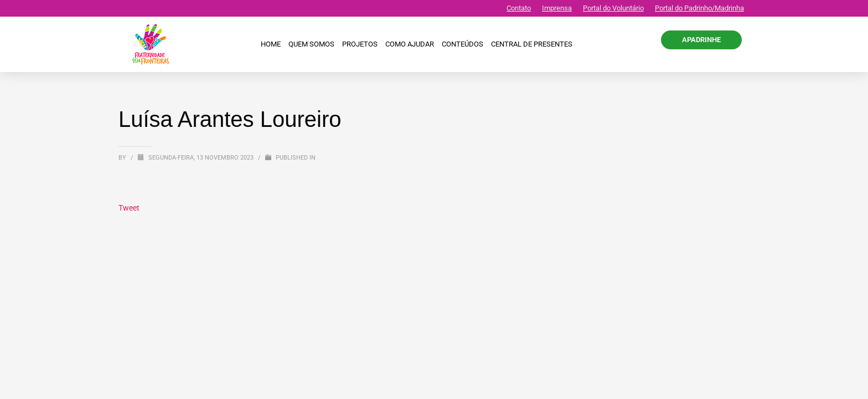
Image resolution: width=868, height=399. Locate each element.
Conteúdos (463, 44)
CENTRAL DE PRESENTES (532, 44)
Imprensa (557, 8)
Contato (519, 8)
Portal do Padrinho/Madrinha (699, 8)
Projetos (360, 44)
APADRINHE (701, 40)
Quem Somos (311, 44)
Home (271, 44)
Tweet (129, 208)
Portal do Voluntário (613, 8)
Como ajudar (410, 44)
